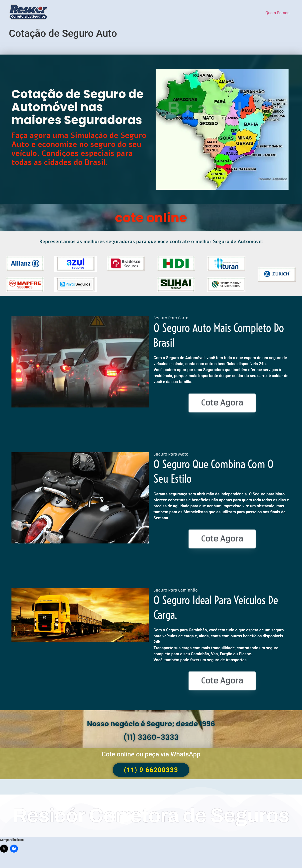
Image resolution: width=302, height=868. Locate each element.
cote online (151, 218)
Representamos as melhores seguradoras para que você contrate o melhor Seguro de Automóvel (151, 242)
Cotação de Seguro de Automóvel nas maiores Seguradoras (78, 107)
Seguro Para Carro (171, 318)
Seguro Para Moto (171, 454)
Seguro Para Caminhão (176, 590)
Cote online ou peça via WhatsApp (151, 754)
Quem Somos (277, 13)
